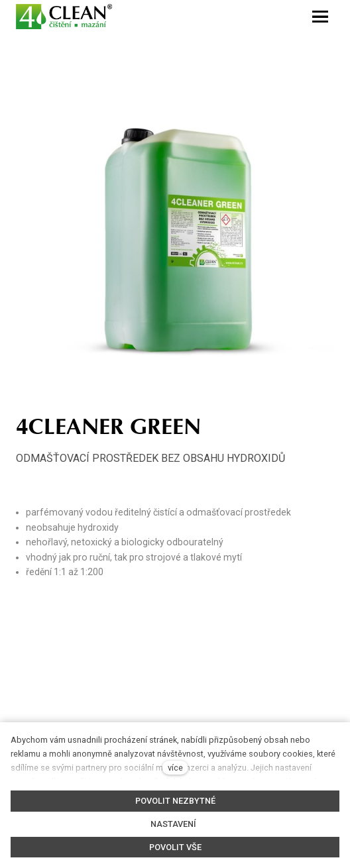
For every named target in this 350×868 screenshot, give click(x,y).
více (175, 768)
